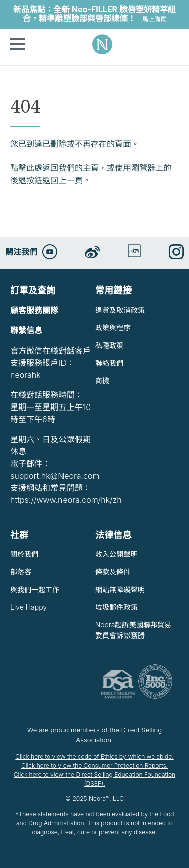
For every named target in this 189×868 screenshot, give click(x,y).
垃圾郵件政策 (116, 607)
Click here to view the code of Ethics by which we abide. (94, 756)
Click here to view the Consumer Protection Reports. (94, 765)
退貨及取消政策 (120, 310)
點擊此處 (26, 168)
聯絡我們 (109, 363)
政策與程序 (113, 328)
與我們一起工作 (35, 589)
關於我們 (24, 554)
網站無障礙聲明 (120, 589)
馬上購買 (154, 19)
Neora (102, 44)
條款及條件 (113, 572)
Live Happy (28, 607)
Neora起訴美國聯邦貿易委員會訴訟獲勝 (134, 630)
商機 (102, 381)
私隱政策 (109, 345)
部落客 (21, 572)
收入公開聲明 (116, 554)
